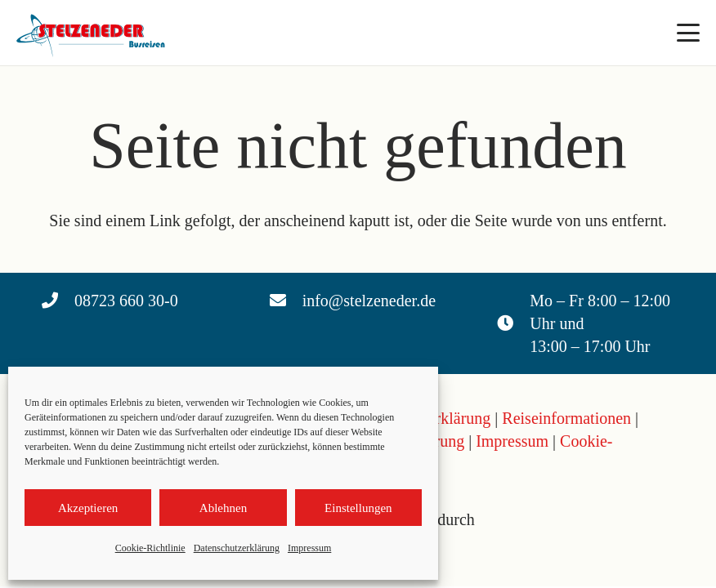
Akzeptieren (88, 508)
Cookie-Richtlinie (150, 548)
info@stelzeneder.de (369, 301)
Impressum (309, 548)
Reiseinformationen (566, 418)
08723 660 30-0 (126, 301)
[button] (688, 33)
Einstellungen (358, 508)
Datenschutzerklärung (237, 548)
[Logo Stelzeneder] (94, 33)
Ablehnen (223, 508)
